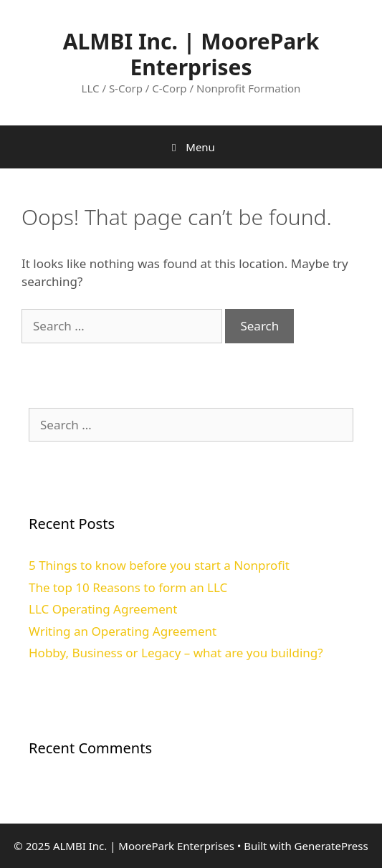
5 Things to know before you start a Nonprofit (159, 565)
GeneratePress (331, 846)
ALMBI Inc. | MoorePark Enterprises (191, 54)
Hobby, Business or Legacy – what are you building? (176, 653)
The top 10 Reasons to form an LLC (128, 587)
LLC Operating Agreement (103, 609)
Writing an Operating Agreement (123, 631)
